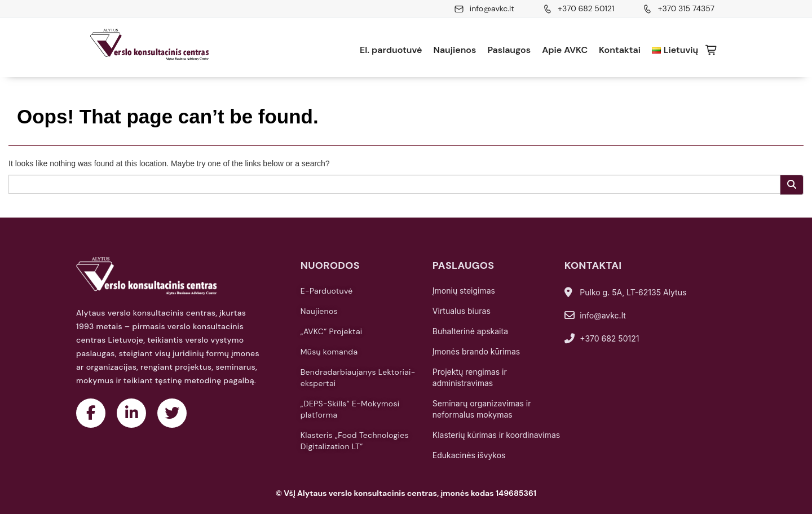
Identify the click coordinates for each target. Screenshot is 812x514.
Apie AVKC (565, 50)
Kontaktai (620, 50)
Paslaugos (509, 50)
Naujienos (454, 50)
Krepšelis (712, 50)
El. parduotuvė (391, 50)
